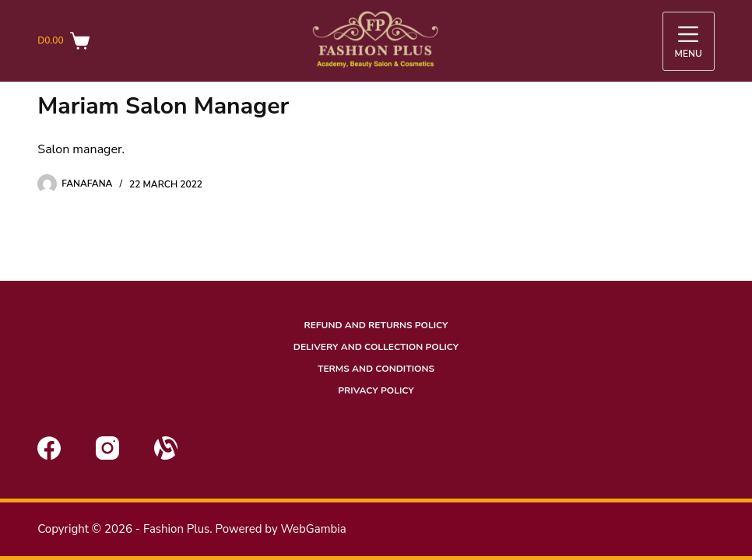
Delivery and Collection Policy (376, 347)
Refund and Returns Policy (376, 325)
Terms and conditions (376, 369)
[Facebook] (49, 448)
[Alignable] (166, 448)
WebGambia (313, 529)
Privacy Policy (376, 391)
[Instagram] (107, 448)
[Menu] (689, 41)
